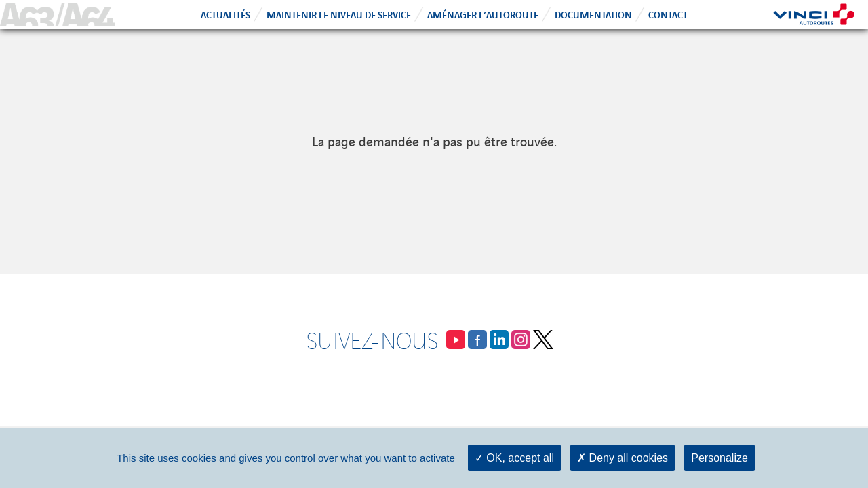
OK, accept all (514, 458)
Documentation (593, 14)
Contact (668, 14)
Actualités (225, 14)
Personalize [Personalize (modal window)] (719, 458)
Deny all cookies (623, 458)
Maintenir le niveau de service (339, 14)
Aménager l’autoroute (483, 14)
